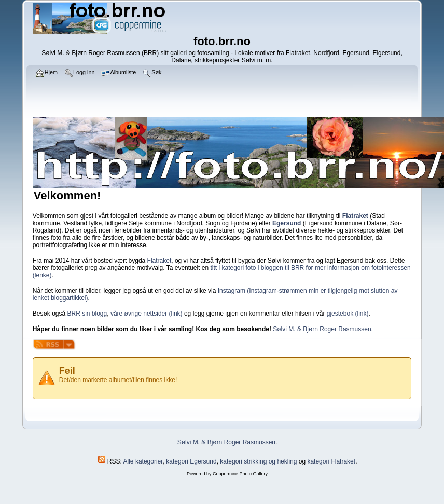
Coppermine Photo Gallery (240, 474)
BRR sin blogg (87, 314)
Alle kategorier (143, 461)
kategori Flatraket (331, 461)
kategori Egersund (191, 461)
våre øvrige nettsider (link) (147, 314)
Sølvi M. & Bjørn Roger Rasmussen (322, 329)
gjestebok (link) (348, 314)
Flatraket (159, 261)
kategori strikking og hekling (258, 461)
